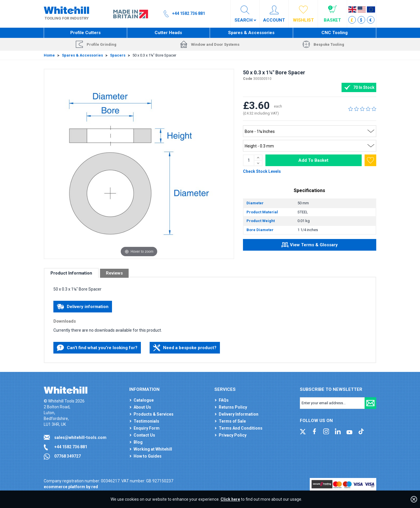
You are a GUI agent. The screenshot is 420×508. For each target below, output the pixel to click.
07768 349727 (68, 456)
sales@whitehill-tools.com (80, 437)
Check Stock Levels (262, 171)
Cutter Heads (168, 33)
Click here (230, 499)
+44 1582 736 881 (71, 447)
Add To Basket (313, 160)
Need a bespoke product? (185, 348)
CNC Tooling (335, 33)
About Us (142, 407)
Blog (138, 442)
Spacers (118, 55)
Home (49, 55)
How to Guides (148, 456)
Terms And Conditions (241, 428)
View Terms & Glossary (310, 246)
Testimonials (146, 421)
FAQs (224, 400)
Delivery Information (239, 414)
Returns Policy (233, 407)
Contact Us (144, 435)
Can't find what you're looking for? (97, 348)
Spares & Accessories (251, 33)
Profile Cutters (85, 33)
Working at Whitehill (153, 449)
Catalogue (144, 400)
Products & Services (154, 414)
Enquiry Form (147, 428)
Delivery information (83, 307)
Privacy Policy (233, 435)
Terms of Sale (232, 421)
